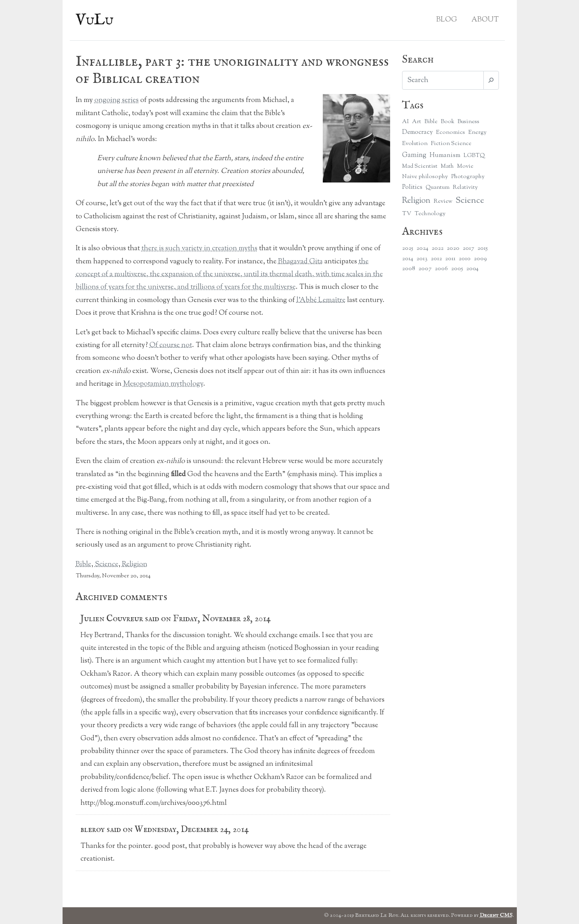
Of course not (171, 345)
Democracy (417, 132)
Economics (450, 132)
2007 (425, 269)
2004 (472, 269)
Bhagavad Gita (300, 262)
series (130, 100)
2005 (457, 269)
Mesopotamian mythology (163, 384)
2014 (408, 259)
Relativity (465, 187)
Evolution (415, 144)
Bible (83, 565)
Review (443, 201)
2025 (408, 248)
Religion (135, 565)
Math (447, 166)
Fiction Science (451, 144)
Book (447, 122)
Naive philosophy (425, 177)
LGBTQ (474, 156)
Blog (447, 20)
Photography (468, 177)
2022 (438, 248)
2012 (436, 259)
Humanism (445, 156)
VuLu (95, 20)
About (485, 20)
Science (107, 565)
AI (405, 122)
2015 (483, 248)
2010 (465, 259)
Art (417, 122)
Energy (477, 132)
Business (468, 122)
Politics (412, 187)
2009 (480, 259)
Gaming (414, 155)
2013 (422, 259)
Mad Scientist (420, 166)
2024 (422, 248)
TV (407, 214)
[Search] (443, 80)
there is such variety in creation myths (199, 249)
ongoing (107, 100)
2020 (453, 248)
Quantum (438, 187)
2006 (441, 269)
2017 (468, 248)
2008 (409, 269)
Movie (465, 166)
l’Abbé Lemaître (321, 300)
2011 (450, 259)
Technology (430, 214)
